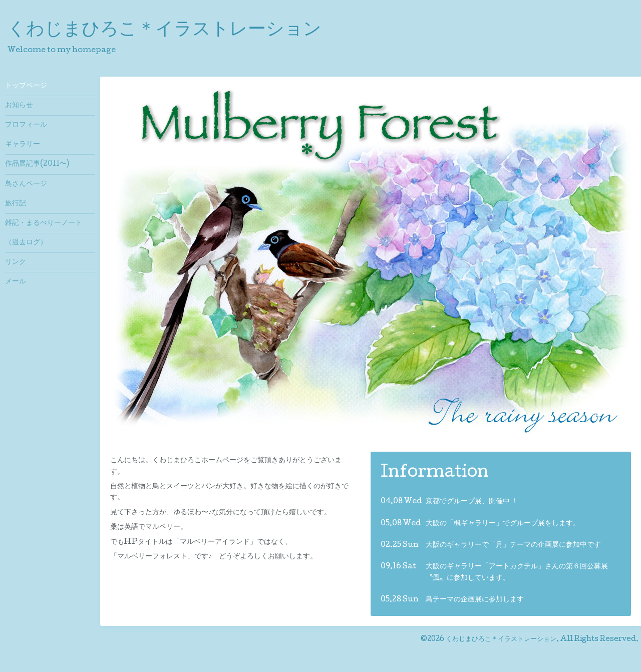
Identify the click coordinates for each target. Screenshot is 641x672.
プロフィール (26, 125)
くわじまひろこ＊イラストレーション (165, 31)
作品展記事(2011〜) (37, 164)
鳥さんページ (26, 184)
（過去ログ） (26, 243)
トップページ (26, 86)
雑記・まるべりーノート (44, 223)
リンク (16, 262)
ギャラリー (23, 145)
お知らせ (19, 106)
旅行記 (16, 204)
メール (16, 282)
